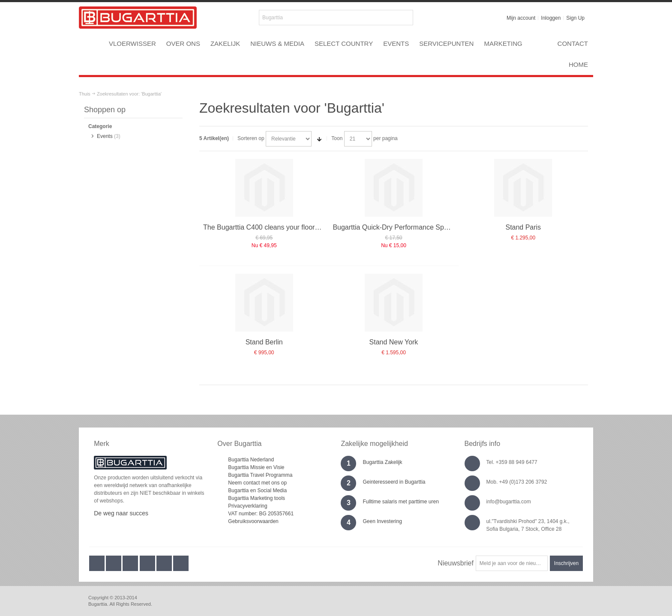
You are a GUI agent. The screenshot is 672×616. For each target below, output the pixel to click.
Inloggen (551, 18)
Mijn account (521, 18)
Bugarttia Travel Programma (260, 475)
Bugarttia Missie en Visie (256, 467)
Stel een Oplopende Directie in (319, 139)
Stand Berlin (264, 342)
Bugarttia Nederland (251, 460)
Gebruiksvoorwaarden (253, 521)
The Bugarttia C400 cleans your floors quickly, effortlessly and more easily (315, 227)
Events (105, 136)
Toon (337, 138)
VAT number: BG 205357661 (261, 514)
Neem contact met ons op (257, 483)
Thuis (85, 94)
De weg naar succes (121, 513)
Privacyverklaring (247, 506)
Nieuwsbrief (456, 563)
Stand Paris (523, 227)
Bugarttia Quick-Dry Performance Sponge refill (403, 227)
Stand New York (394, 342)
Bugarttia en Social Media (257, 490)
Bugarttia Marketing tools (256, 498)
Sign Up (575, 18)
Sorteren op (251, 138)
